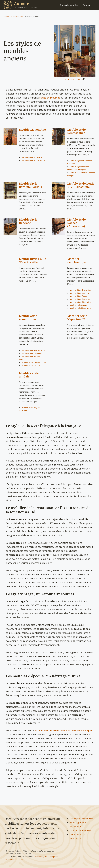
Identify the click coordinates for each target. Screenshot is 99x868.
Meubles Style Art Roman (32, 157)
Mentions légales (41, 857)
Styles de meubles (69, 5)
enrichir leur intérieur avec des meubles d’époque (63, 730)
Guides (89, 5)
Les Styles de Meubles (82, 818)
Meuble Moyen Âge (32, 130)
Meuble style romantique (28, 318)
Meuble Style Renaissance (76, 131)
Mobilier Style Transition (80, 290)
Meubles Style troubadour (33, 353)
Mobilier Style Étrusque (80, 299)
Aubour (21, 4)
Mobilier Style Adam (78, 296)
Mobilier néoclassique (77, 261)
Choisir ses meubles (81, 831)
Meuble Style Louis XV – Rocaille (33, 261)
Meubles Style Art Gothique (33, 160)
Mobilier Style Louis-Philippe (34, 362)
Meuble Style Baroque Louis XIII (32, 185)
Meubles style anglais (29, 375)
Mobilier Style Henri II (31, 365)
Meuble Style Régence (28, 221)
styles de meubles (50, 98)
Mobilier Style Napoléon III (77, 318)
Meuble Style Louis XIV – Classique (81, 185)
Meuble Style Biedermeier (81, 308)
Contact (20, 859)
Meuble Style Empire (78, 305)
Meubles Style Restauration (33, 350)
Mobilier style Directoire (80, 302)
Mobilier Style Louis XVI (80, 293)
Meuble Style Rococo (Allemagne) (76, 223)
